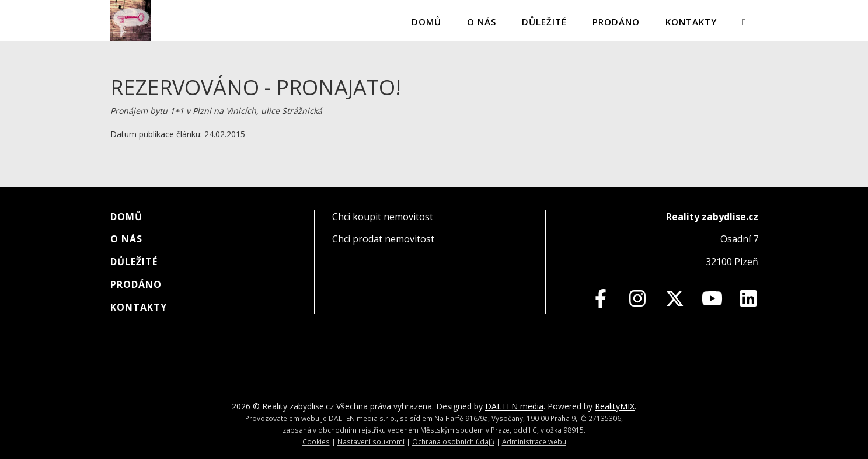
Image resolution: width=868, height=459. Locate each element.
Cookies (316, 441)
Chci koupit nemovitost (383, 217)
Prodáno (616, 22)
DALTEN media (514, 406)
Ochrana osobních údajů (453, 441)
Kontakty (691, 22)
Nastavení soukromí (371, 441)
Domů (426, 22)
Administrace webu (534, 441)
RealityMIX (615, 406)
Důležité (544, 22)
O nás (482, 22)
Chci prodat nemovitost (383, 239)
